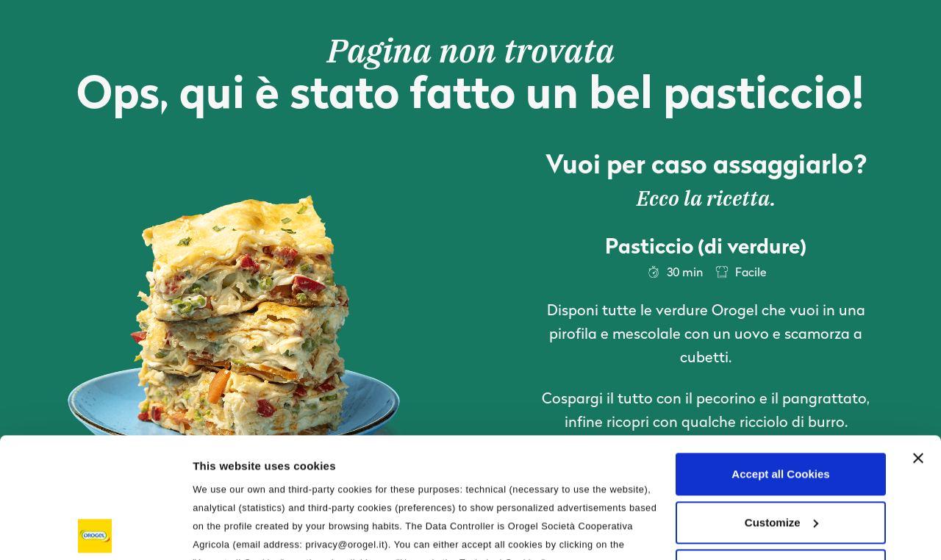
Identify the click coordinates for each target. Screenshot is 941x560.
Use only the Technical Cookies (781, 450)
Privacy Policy (551, 461)
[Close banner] (918, 338)
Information (223, 531)
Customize (781, 402)
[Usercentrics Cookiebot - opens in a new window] (95, 531)
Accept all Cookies (780, 354)
